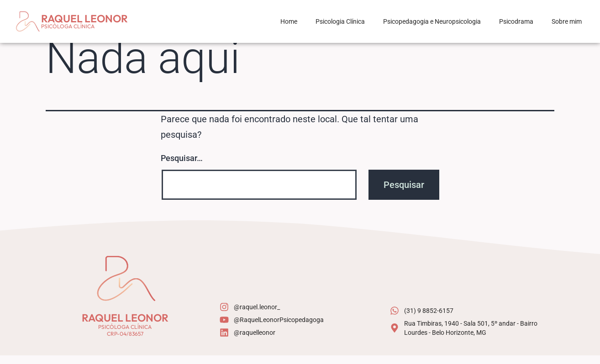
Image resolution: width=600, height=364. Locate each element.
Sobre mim (567, 21)
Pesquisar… (182, 167)
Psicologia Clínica (340, 21)
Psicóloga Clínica (68, 26)
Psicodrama (516, 21)
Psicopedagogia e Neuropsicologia (432, 21)
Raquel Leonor (84, 18)
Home (289, 21)
